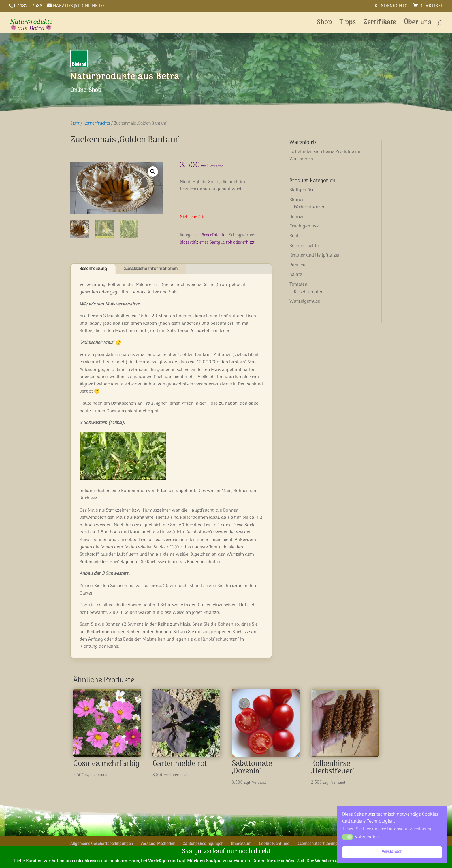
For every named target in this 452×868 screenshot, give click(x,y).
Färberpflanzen (310, 207)
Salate (296, 275)
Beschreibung (93, 269)
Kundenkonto (391, 7)
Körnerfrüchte (97, 124)
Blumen (297, 200)
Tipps (348, 24)
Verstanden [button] (392, 852)
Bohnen (297, 217)
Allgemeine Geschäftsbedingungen (102, 844)
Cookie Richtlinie (274, 844)
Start (75, 124)
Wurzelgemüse (305, 301)
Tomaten (298, 284)
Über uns (418, 24)
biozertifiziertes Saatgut (202, 243)
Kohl (294, 236)
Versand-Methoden (158, 844)
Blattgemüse (302, 190)
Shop (324, 24)
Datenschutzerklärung (317, 844)
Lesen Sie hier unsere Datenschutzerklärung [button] (388, 829)
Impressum (241, 844)
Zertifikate (380, 24)
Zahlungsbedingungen (203, 844)
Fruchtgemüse (304, 226)
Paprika (297, 265)
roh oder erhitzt (240, 243)
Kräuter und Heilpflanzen (315, 255)
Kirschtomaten (309, 292)
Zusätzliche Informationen (151, 269)
